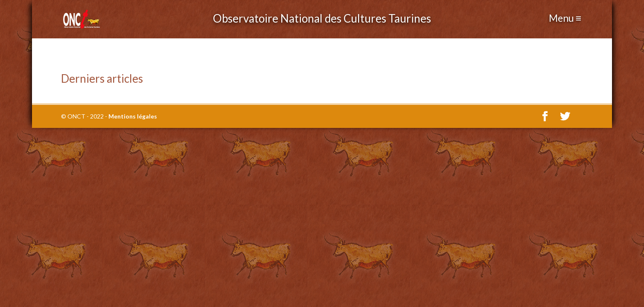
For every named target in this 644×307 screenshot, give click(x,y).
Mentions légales (133, 116)
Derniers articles (102, 78)
